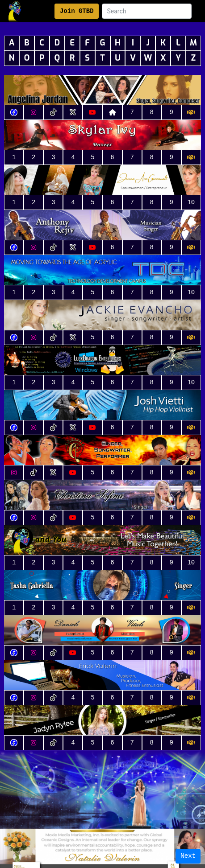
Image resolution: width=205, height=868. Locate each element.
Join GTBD (77, 11)
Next (188, 856)
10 (191, 203)
